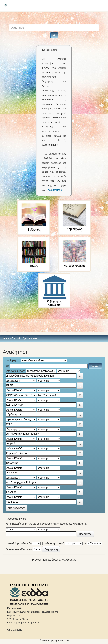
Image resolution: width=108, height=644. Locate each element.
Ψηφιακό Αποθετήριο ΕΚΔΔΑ (20, 339)
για (7, 366)
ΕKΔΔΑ (65, 640)
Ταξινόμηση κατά (54, 543)
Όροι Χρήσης (15, 630)
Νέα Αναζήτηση (16, 508)
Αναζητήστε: (13, 360)
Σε (85, 543)
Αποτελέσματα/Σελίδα (19, 543)
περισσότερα (55, 190)
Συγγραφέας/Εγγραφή (19, 549)
